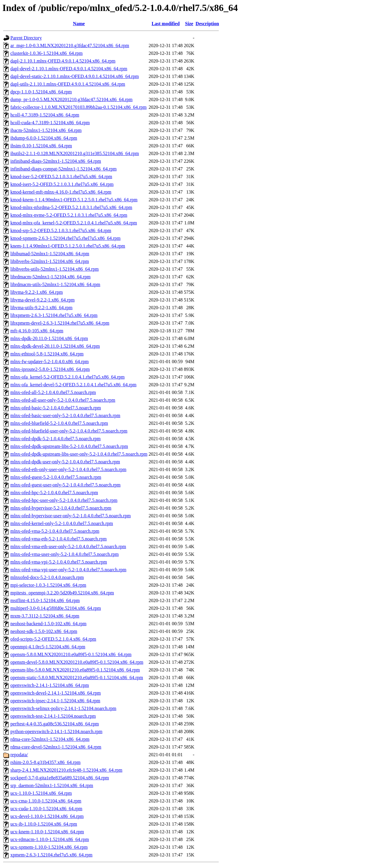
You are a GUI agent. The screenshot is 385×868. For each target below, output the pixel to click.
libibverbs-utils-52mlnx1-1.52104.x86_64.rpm (54, 269)
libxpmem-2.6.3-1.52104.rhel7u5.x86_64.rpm (54, 315)
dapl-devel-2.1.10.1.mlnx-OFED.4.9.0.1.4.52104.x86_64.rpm (69, 69)
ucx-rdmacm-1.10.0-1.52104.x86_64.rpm (50, 839)
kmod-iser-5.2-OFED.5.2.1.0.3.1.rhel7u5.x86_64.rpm (61, 177)
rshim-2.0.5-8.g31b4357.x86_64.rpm (45, 762)
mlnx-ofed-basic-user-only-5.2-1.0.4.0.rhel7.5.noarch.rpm (65, 415)
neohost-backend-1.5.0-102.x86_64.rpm (48, 624)
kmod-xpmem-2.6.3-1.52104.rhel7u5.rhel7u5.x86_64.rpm (65, 238)
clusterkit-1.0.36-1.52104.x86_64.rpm (46, 53)
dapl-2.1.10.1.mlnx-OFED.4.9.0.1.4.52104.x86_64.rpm (63, 61)
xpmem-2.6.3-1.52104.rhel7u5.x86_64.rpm (51, 855)
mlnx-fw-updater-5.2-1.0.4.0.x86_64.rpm (50, 362)
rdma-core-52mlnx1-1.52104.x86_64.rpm (50, 739)
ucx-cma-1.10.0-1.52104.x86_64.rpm (46, 801)
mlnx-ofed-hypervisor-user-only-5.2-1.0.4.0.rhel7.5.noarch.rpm (70, 516)
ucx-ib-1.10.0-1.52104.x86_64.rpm (44, 824)
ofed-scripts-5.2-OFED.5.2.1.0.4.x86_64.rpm (53, 639)
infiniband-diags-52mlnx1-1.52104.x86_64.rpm (56, 161)
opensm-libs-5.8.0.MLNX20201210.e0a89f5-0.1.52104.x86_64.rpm (75, 670)
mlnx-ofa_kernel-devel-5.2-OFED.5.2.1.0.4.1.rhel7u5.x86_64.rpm (73, 385)
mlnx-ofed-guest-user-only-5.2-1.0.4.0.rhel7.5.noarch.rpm (65, 485)
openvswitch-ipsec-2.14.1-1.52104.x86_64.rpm (55, 701)
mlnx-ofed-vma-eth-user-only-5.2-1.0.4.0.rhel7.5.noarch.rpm (68, 547)
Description (207, 24)
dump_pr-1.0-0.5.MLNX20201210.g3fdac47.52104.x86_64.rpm (72, 99)
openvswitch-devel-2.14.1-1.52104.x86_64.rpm (56, 693)
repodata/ (19, 755)
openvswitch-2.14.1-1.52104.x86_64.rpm (50, 685)
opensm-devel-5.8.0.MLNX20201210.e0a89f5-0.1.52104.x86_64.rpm (77, 662)
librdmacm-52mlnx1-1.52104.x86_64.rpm (50, 277)
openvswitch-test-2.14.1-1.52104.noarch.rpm (53, 716)
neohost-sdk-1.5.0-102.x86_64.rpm (44, 631)
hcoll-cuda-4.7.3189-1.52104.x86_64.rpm (50, 123)
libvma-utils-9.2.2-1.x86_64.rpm (41, 308)
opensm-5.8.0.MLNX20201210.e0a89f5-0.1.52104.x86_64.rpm (71, 654)
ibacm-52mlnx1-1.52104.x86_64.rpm (46, 130)
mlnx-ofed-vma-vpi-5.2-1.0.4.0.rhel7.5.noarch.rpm (59, 562)
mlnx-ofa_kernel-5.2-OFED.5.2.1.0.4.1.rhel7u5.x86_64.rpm (68, 377)
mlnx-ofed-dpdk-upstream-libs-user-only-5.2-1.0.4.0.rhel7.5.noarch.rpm (79, 454)
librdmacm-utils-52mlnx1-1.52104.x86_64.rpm (55, 284)
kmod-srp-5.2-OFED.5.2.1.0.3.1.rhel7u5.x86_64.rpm (61, 230)
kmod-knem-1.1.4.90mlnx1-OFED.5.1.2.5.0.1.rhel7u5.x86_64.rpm (74, 200)
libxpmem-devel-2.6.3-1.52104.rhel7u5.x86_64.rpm (60, 323)
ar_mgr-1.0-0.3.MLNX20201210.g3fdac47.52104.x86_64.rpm (70, 46)
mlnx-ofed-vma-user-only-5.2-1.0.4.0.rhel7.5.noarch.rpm (65, 554)
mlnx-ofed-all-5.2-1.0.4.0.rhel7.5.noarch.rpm (53, 392)
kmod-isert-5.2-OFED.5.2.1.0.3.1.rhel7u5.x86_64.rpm (62, 184)
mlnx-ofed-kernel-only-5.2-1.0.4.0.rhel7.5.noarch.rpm (62, 523)
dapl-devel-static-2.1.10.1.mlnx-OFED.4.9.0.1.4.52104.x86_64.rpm (75, 76)
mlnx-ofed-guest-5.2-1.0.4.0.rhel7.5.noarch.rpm (56, 477)
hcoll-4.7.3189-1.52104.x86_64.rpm (45, 115)
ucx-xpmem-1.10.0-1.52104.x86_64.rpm (49, 847)
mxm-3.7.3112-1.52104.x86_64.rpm (45, 616)
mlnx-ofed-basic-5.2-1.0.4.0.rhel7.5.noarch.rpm (56, 408)
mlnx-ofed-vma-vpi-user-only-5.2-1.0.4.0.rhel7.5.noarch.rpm (68, 570)
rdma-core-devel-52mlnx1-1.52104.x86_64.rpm (56, 747)
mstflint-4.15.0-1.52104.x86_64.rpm (45, 600)
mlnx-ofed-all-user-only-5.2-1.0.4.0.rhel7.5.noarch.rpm (63, 400)
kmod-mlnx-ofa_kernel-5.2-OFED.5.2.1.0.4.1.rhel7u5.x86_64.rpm (74, 223)
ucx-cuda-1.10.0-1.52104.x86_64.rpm (46, 809)
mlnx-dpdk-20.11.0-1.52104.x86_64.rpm (49, 338)
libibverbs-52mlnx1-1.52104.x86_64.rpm (50, 261)
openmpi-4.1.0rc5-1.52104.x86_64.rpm (48, 647)
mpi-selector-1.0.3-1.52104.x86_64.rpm (48, 585)
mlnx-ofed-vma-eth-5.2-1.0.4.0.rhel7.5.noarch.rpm (58, 539)
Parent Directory (26, 38)
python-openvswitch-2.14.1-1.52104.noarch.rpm (56, 731)
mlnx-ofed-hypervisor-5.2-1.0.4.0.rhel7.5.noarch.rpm (61, 508)
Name (79, 24)
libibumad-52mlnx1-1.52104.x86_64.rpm (50, 254)
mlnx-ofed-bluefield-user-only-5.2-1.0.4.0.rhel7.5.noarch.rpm (69, 431)
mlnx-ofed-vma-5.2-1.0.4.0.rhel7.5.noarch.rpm (55, 531)
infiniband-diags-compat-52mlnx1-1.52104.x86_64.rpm (64, 169)
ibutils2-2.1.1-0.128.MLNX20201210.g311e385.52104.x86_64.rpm (75, 153)
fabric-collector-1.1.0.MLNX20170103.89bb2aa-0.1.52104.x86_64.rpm (78, 107)
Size (189, 24)
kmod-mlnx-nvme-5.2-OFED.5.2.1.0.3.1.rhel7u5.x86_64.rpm (69, 215)
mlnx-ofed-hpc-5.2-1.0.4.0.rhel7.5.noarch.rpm (54, 493)
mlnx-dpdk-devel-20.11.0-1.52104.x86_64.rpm (55, 346)
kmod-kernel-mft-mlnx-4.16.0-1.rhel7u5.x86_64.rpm (61, 192)
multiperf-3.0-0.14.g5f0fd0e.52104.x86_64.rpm (56, 608)
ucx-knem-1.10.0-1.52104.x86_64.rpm (47, 832)
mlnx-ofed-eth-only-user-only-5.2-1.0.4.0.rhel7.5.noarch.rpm (68, 469)
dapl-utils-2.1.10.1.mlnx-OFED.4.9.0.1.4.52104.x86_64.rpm (68, 84)
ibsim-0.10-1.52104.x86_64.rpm (41, 146)
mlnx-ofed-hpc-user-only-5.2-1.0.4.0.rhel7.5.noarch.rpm (64, 500)
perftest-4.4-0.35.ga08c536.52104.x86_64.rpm (55, 724)
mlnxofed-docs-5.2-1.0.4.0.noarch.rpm (47, 577)
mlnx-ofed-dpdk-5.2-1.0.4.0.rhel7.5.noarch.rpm (56, 439)
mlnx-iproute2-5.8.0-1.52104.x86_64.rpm (50, 369)
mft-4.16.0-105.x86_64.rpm (37, 331)
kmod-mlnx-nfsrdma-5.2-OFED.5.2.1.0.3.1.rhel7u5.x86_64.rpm (71, 207)
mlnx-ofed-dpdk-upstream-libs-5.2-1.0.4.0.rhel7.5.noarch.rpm (69, 446)
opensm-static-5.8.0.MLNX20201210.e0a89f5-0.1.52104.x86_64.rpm (77, 678)
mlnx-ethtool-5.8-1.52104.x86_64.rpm (47, 354)
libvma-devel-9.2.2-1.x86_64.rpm (42, 300)
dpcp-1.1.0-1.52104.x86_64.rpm (41, 92)
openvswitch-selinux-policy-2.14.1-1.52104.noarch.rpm (63, 708)
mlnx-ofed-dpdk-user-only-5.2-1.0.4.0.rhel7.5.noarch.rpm (65, 462)
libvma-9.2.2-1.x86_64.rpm (37, 292)
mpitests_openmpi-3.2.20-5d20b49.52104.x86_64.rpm (62, 593)
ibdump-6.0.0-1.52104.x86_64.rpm (44, 138)
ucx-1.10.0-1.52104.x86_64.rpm (41, 793)
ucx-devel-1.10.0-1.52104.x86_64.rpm (47, 816)
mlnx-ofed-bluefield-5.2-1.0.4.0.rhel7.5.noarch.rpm (59, 423)
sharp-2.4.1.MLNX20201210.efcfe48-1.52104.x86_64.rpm (66, 770)
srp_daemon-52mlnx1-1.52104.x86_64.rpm (52, 785)
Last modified (166, 24)
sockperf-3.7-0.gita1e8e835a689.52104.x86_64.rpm (60, 778)
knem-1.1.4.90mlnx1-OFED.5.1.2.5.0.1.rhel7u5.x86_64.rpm (68, 246)
